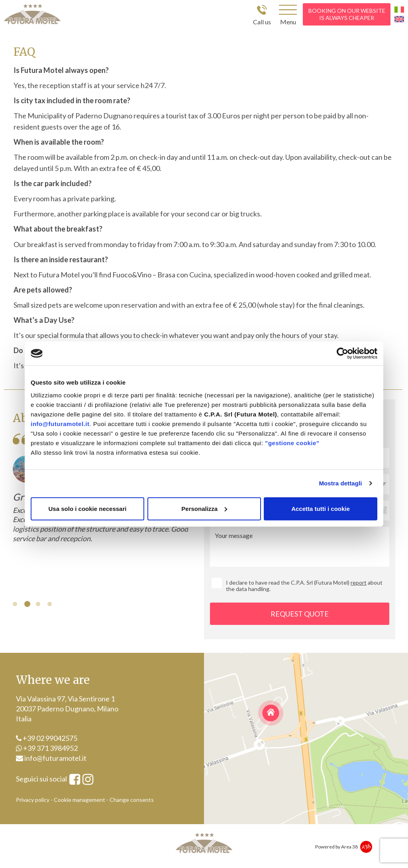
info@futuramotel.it (60, 423)
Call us (262, 22)
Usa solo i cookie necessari (88, 508)
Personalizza (204, 508)
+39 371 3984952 (47, 748)
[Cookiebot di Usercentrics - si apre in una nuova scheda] (342, 353)
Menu (288, 22)
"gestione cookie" (292, 443)
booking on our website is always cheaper (347, 14)
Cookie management (79, 800)
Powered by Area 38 (336, 847)
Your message (300, 547)
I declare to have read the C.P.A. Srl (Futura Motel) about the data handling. (304, 586)
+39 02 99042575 (47, 738)
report (359, 582)
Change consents (132, 800)
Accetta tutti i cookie (321, 508)
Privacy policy (33, 800)
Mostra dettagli (340, 483)
